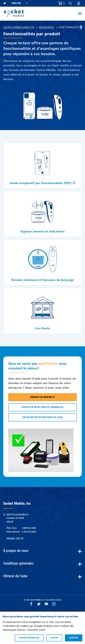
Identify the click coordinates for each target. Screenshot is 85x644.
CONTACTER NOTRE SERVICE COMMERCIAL (42, 407)
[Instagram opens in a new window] (54, 605)
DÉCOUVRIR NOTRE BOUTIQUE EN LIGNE (42, 417)
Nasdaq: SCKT (15, 539)
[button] (70, 3)
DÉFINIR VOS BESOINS (42, 397)
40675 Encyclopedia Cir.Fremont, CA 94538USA (18, 518)
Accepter (74, 638)
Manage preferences (29, 638)
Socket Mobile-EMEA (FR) (19, 27)
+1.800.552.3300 (29, 528)
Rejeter (54, 638)
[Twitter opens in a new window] (39, 605)
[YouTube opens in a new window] (46, 605)
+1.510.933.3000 (29, 532)
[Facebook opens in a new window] (31, 605)
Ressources (47, 27)
